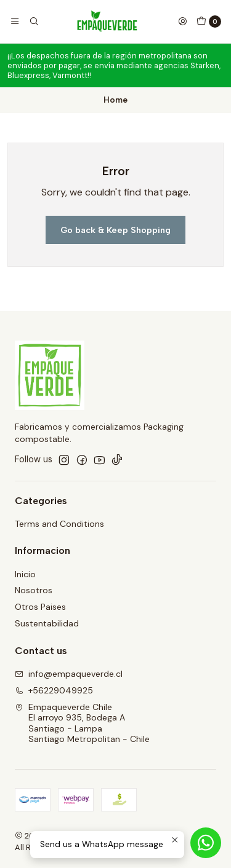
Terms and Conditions (59, 524)
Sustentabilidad (47, 623)
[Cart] (209, 22)
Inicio (25, 574)
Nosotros (34, 590)
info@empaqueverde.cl (69, 674)
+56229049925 (54, 690)
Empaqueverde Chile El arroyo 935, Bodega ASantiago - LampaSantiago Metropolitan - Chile (82, 723)
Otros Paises (40, 607)
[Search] (33, 22)
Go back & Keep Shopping (115, 230)
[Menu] (15, 22)
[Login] (182, 22)
